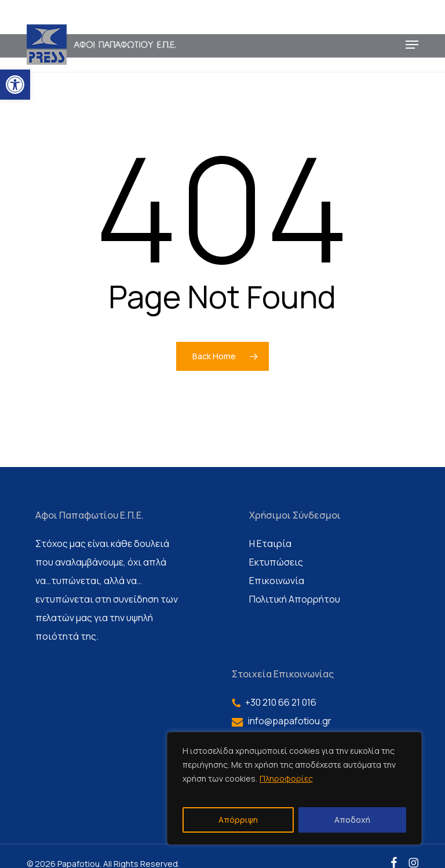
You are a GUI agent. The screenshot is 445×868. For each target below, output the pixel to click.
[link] (15, 85)
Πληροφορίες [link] (286, 778)
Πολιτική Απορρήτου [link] (295, 599)
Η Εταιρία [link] (270, 544)
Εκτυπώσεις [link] (276, 562)
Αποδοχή (352, 820)
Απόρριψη (238, 820)
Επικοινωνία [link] (277, 581)
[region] (294, 788)
